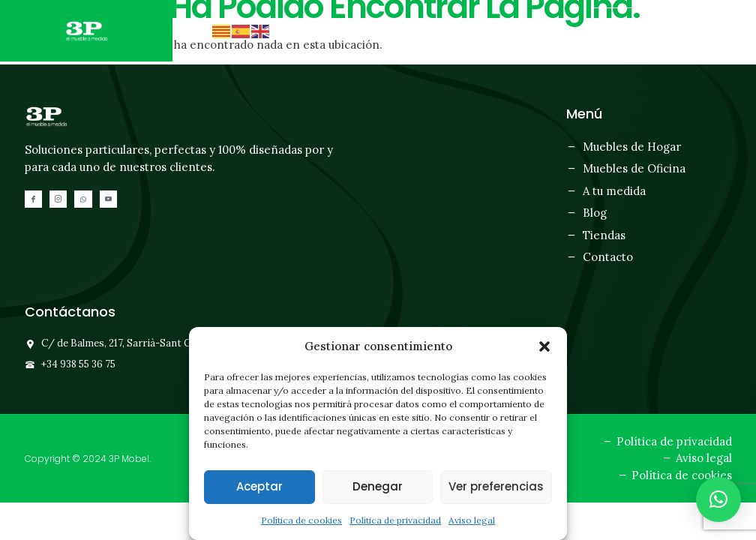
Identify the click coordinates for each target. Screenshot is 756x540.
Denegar (378, 486)
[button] (544, 346)
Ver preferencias (496, 486)
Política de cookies (301, 520)
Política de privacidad (395, 520)
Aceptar (259, 486)
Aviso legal (472, 520)
